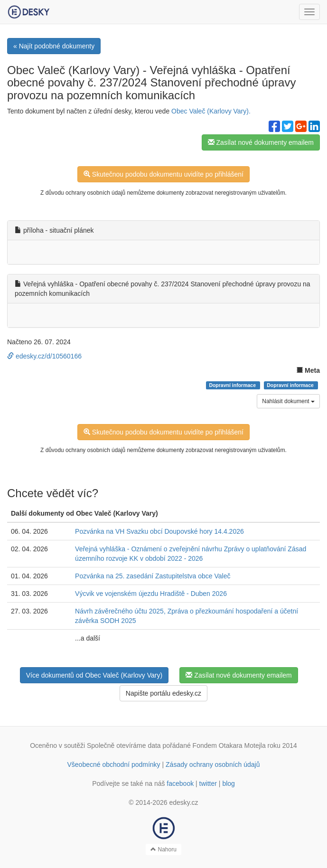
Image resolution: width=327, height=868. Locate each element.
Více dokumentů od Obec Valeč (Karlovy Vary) (94, 675)
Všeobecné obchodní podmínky (113, 764)
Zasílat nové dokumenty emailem (261, 142)
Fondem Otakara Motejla (229, 745)
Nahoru (163, 849)
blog (228, 783)
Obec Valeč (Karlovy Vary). (211, 111)
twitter (208, 783)
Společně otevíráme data (124, 745)
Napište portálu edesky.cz (163, 693)
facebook (180, 783)
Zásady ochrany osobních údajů (213, 764)
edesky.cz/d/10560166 (44, 356)
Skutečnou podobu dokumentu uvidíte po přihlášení (163, 174)
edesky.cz (183, 802)
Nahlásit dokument (288, 401)
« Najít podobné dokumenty (54, 46)
